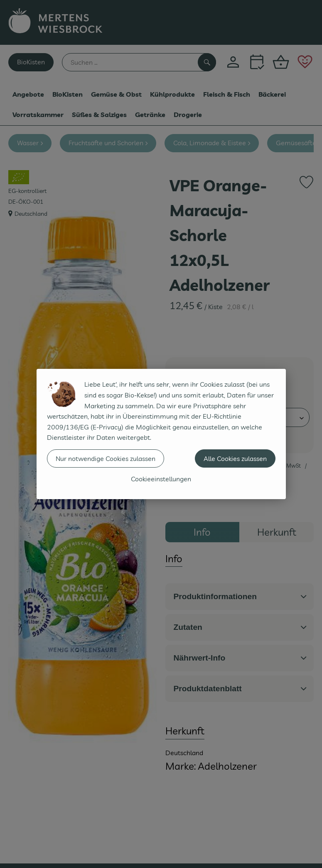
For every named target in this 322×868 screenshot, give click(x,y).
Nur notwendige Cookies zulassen (106, 458)
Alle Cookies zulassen (235, 458)
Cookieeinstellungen (161, 479)
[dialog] (161, 434)
